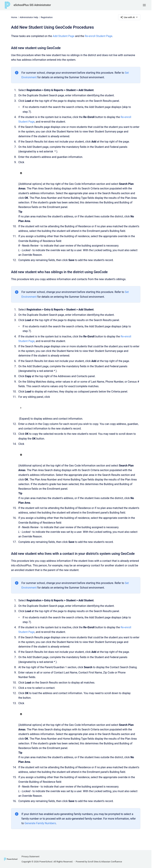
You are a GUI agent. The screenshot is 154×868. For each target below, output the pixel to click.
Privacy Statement (30, 856)
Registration (47, 17)
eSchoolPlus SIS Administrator (32, 5)
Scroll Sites (93, 862)
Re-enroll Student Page (99, 36)
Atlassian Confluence (112, 862)
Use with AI (129, 17)
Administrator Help (29, 17)
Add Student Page (64, 36)
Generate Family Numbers (40, 823)
